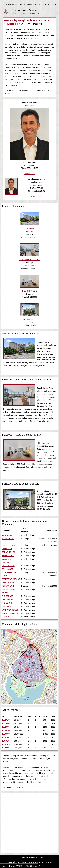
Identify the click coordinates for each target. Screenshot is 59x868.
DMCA (41, 857)
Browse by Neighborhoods (21, 20)
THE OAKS (6, 606)
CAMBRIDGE (7, 549)
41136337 (6, 734)
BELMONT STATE (9, 545)
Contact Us (35, 13)
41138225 (6, 748)
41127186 (6, 720)
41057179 (6, 741)
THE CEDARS (7, 596)
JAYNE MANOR (8, 556)
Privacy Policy (20, 857)
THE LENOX (7, 603)
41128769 (6, 727)
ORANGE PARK (8, 566)
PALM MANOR (8, 569)
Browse (24, 13)
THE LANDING (8, 600)
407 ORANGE (7, 535)
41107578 (6, 744)
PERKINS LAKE (8, 586)
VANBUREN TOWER (10, 610)
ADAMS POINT (8, 539)
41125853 (6, 723)
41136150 (6, 730)
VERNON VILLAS (9, 617)
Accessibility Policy (32, 857)
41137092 (6, 737)
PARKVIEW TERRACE (11, 579)
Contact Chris (30, 174)
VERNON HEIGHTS (10, 613)
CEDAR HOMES (8, 552)
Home (15, 13)
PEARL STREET (8, 583)
